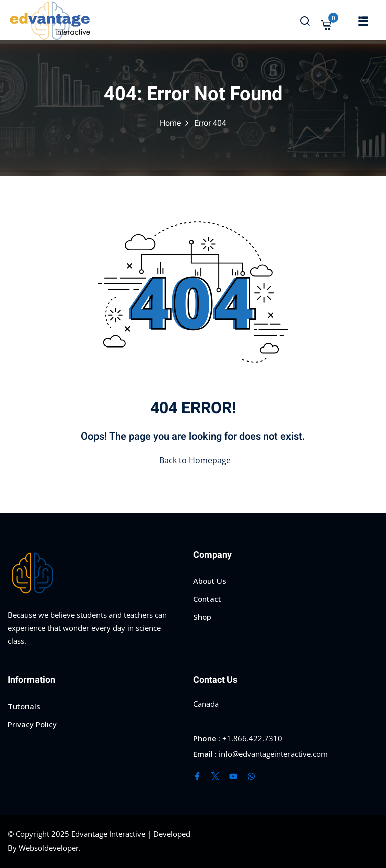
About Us (210, 581)
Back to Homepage (193, 460)
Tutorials (24, 706)
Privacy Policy (32, 724)
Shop (202, 617)
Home (171, 123)
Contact (207, 599)
